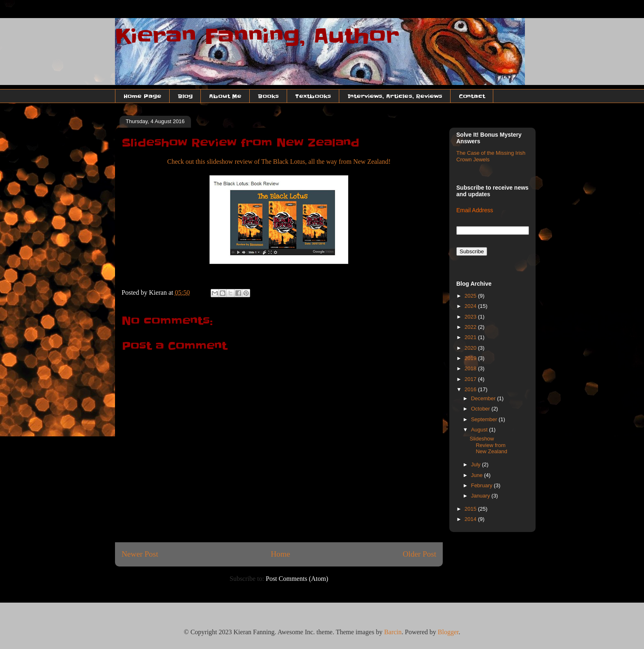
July (477, 464)
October (481, 409)
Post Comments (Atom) (297, 579)
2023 (471, 317)
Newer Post (140, 554)
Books (268, 96)
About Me (225, 96)
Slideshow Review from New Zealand (488, 445)
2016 (471, 389)
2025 (471, 296)
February (483, 485)
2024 (471, 306)
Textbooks (313, 96)
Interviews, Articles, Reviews (395, 96)
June (478, 475)
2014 (471, 519)
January (481, 496)
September (485, 419)
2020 (471, 348)
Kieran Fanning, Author (257, 36)
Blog (185, 96)
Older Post (419, 554)
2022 (471, 327)
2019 (471, 358)
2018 (471, 368)
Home (280, 554)
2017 (471, 379)
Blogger (448, 632)
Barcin (393, 632)
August (480, 430)
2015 (471, 509)
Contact (472, 96)
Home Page (143, 96)
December (484, 398)
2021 (471, 337)
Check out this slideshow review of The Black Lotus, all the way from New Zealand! (279, 162)
